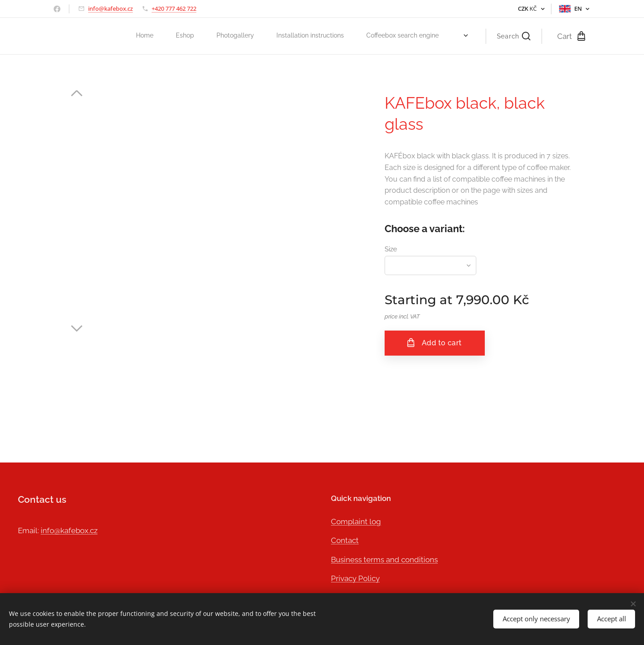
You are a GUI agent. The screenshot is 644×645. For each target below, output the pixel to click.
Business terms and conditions (384, 559)
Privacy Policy (355, 578)
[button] (514, 36)
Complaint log (356, 521)
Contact (345, 540)
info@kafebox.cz (110, 8)
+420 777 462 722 (174, 8)
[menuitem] (336, 36)
